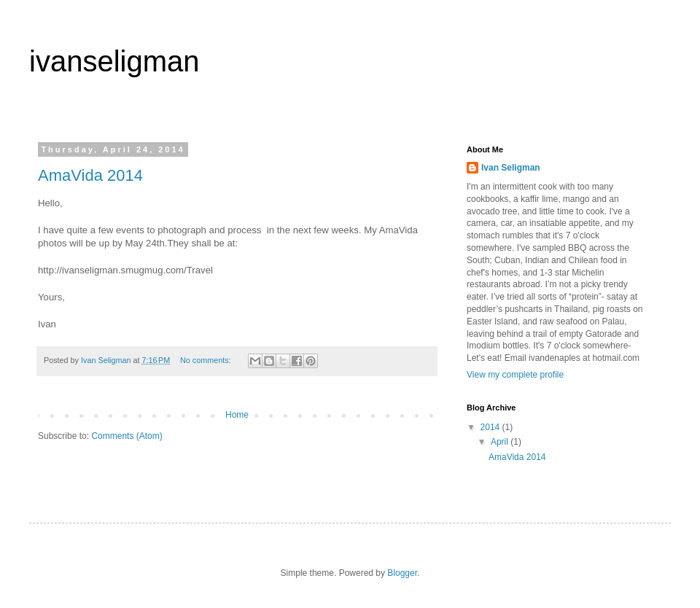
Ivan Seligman (511, 168)
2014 (491, 427)
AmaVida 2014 (90, 175)
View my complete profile (515, 375)
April (501, 442)
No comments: (207, 360)
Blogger (402, 573)
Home (237, 415)
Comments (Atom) (127, 436)
